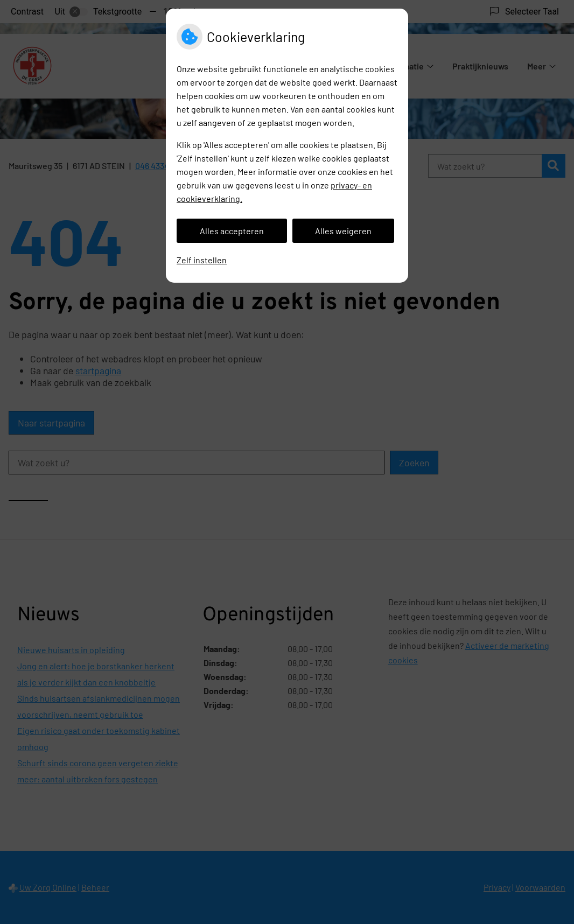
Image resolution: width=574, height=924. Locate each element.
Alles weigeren (343, 231)
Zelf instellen (202, 260)
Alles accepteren (232, 231)
